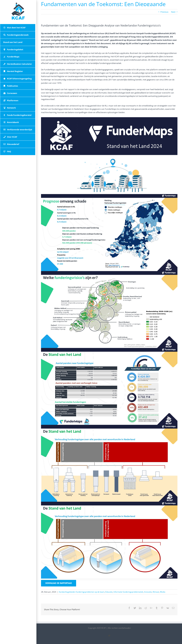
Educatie (109, 592)
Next (173, 12)
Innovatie (148, 592)
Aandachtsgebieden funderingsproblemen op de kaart (82, 592)
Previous (164, 12)
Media (163, 592)
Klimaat (156, 592)
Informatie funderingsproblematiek (128, 592)
